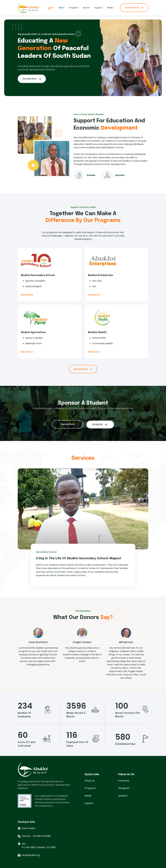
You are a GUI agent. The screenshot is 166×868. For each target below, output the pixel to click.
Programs (74, 8)
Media (110, 8)
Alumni (86, 8)
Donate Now (134, 8)
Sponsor (133, 188)
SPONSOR (93, 423)
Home (51, 8)
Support (99, 8)
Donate (104, 188)
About (61, 8)
